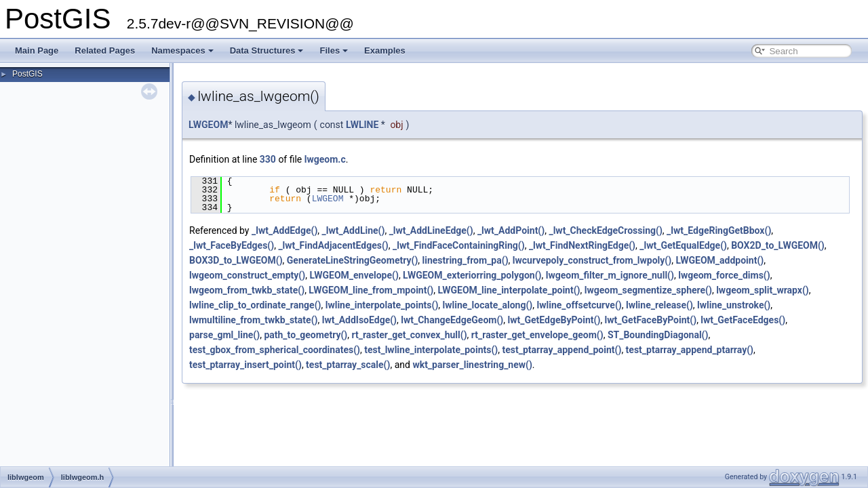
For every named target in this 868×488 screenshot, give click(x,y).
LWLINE (362, 125)
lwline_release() (659, 305)
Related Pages (105, 50)
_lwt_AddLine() (354, 230)
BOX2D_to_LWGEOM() (778, 245)
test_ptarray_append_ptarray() (690, 350)
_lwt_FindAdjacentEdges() (333, 245)
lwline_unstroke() (734, 305)
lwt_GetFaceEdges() (743, 320)
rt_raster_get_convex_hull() (410, 335)
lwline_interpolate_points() (382, 305)
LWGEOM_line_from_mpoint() (371, 290)
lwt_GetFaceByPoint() (651, 320)
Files (334, 50)
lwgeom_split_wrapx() (763, 290)
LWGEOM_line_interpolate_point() (509, 290)
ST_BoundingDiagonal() (658, 335)
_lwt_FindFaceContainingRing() (459, 245)
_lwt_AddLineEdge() (431, 230)
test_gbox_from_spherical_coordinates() (275, 350)
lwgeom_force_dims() (724, 275)
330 (268, 159)
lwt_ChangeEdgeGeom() (452, 320)
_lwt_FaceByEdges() (232, 245)
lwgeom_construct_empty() (247, 275)
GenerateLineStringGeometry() (352, 260)
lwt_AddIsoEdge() (359, 320)
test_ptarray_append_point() (561, 350)
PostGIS (27, 74)
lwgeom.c (325, 159)
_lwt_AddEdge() (284, 230)
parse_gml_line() (224, 335)
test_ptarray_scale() (348, 365)
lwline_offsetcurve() (579, 305)
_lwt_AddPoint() (511, 230)
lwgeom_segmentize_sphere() (648, 290)
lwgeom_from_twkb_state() (247, 290)
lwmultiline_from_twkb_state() (253, 320)
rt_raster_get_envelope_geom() (537, 335)
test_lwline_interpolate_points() (431, 350)
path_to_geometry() (305, 335)
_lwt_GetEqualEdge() (683, 245)
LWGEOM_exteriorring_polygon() (472, 275)
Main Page (37, 50)
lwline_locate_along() (488, 305)
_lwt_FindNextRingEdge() (582, 245)
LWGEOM (208, 125)
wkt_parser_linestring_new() (472, 365)
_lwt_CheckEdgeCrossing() (605, 230)
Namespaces (182, 50)
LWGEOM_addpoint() (719, 260)
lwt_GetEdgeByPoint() (554, 320)
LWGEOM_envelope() (354, 275)
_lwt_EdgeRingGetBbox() (719, 230)
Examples (385, 50)
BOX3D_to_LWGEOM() (236, 260)
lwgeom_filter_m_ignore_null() (610, 275)
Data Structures (267, 50)
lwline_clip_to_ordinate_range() (255, 305)
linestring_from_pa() (466, 260)
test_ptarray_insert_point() (245, 365)
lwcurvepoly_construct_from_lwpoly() (592, 260)
